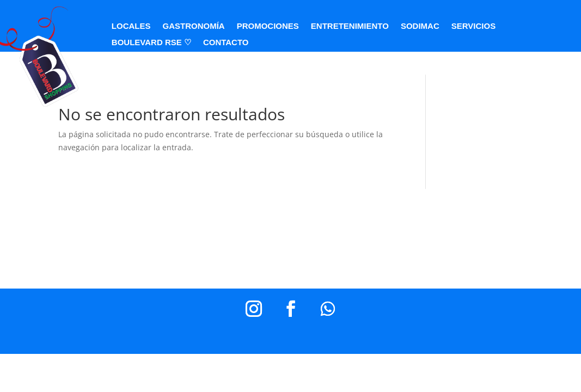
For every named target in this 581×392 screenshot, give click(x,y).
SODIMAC (420, 26)
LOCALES (131, 26)
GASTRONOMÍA (194, 26)
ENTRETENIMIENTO (350, 26)
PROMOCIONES (268, 26)
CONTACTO (226, 43)
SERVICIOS (473, 26)
